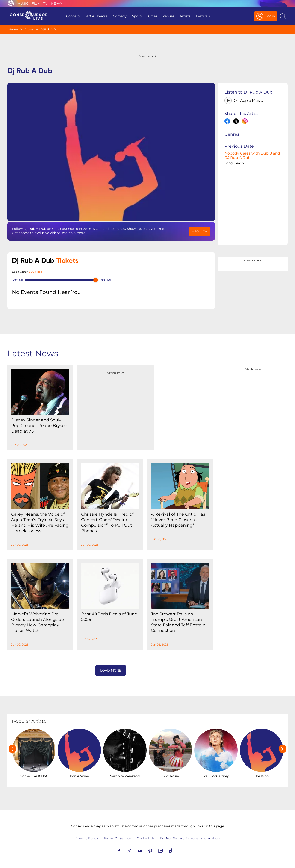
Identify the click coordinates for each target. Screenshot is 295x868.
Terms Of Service (117, 838)
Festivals (203, 16)
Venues (168, 16)
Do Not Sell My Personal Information (190, 838)
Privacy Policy (87, 838)
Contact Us (146, 838)
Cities (153, 16)
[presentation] (12, 749)
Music (23, 3)
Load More (111, 670)
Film (36, 3)
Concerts (73, 16)
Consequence (11, 3)
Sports (137, 16)
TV (45, 3)
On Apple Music (248, 101)
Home (13, 29)
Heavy (57, 3)
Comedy (120, 16)
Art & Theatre (97, 16)
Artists (185, 16)
